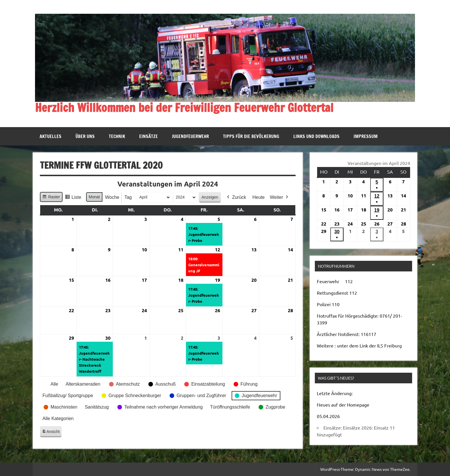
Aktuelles (51, 136)
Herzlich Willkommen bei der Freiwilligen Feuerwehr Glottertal (184, 107)
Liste (73, 198)
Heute (259, 197)
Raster (51, 197)
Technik (117, 136)
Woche (112, 197)
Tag (128, 197)
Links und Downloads (316, 136)
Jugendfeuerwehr (190, 136)
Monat (94, 197)
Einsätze (149, 136)
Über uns (85, 136)
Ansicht (52, 433)
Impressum (366, 136)
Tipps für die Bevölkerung (251, 136)
